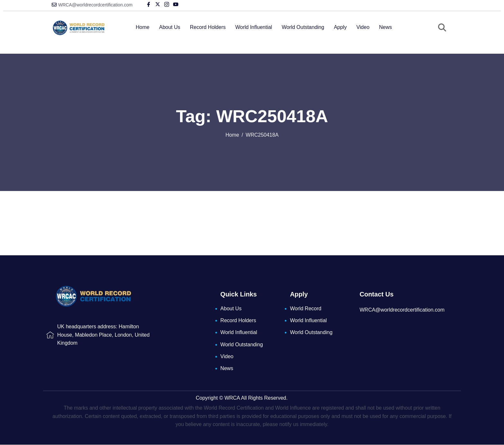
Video (363, 27)
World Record (306, 309)
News (385, 27)
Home (143, 27)
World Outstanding (303, 27)
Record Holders (208, 27)
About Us (170, 27)
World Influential (254, 27)
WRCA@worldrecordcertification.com (95, 5)
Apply (340, 27)
